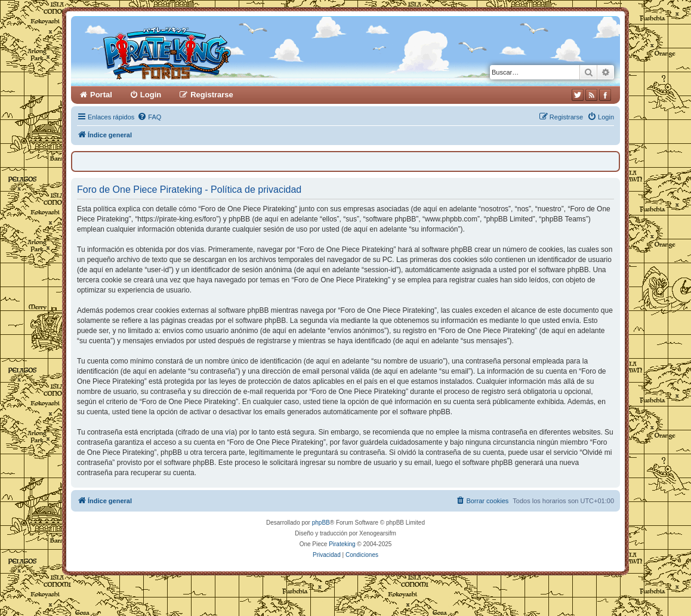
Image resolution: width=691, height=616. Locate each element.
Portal (101, 95)
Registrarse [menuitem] (212, 95)
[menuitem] (149, 117)
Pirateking (342, 544)
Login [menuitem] (151, 95)
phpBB (321, 523)
